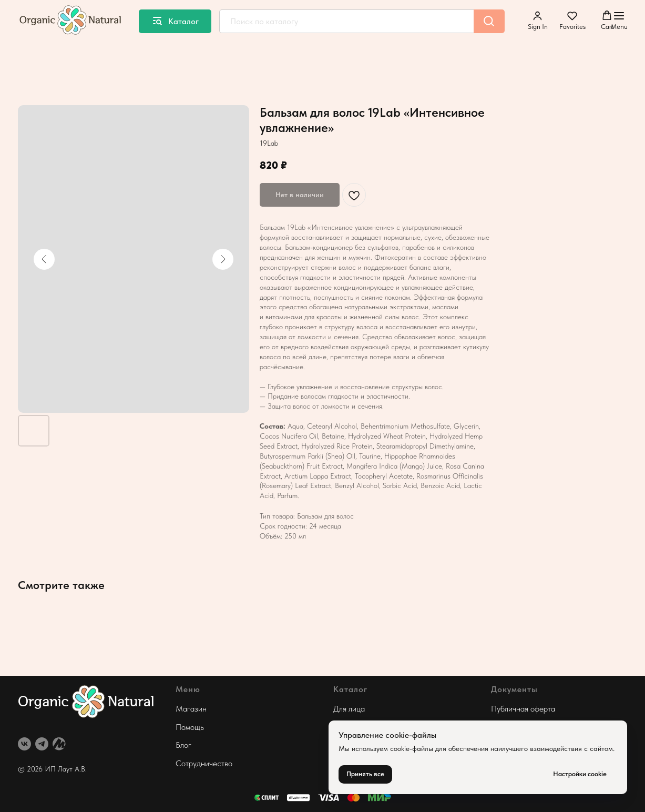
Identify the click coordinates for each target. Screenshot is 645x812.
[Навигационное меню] (619, 21)
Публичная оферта (523, 709)
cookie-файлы (412, 748)
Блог (183, 745)
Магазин (191, 709)
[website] (59, 744)
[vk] (24, 744)
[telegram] (42, 744)
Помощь (190, 727)
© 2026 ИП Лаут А (49, 769)
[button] (538, 21)
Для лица (349, 709)
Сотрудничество (204, 763)
